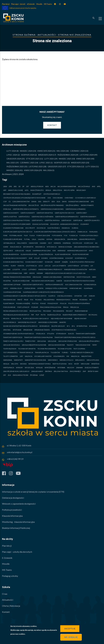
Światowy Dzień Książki (86, 334)
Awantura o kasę (16, 190)
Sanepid (63, 322)
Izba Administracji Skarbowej (87, 247)
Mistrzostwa (69, 277)
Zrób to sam (93, 371)
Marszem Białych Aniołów (76, 269)
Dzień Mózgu (24, 217)
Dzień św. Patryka (52, 220)
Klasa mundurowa (29, 254)
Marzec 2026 (13, 170)
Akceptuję (70, 629)
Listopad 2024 (87, 155)
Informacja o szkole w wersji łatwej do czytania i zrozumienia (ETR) (33, 492)
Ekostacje (41, 228)
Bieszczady (81, 190)
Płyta (43, 315)
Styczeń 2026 (74, 166)
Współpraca (9, 368)
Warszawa (8, 360)
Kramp (57, 262)
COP (5, 202)
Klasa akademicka (11, 254)
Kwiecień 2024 (45, 151)
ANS (94, 186)
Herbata (57, 243)
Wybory (19, 368)
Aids (47, 186)
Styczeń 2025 (33, 159)
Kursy (13, 266)
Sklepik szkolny (58, 326)
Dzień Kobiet (82, 213)
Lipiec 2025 (45, 163)
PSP (32, 315)
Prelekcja (75, 307)
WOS (70, 364)
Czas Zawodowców (21, 202)
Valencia (29, 356)
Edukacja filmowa (40, 224)
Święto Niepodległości (13, 341)
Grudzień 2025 (55, 166)
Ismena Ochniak (65, 247)
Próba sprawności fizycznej (15, 311)
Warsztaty (18, 360)
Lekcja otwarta (59, 266)
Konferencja (81, 258)
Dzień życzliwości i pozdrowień (17, 224)
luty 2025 (49, 159)
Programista (58, 311)
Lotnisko (32, 269)
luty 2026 (90, 166)
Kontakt (52, 125)
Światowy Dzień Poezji (13, 337)
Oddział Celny (16, 288)
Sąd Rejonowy (80, 318)
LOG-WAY (7, 269)
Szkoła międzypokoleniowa (34, 345)
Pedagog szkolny (10, 576)
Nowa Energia (90, 285)
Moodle (39, 4)
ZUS (9, 375)
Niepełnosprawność (54, 285)
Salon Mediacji (10, 322)
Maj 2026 (47, 170)
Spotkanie (17, 330)
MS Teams (48, 4)
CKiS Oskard (58, 198)
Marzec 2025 (65, 159)
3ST (27, 186)
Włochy (71, 368)
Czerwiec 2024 (77, 151)
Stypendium (61, 334)
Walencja (75, 356)
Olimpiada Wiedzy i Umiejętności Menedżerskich (43, 292)
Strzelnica (40, 334)
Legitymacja (31, 266)
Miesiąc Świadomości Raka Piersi (17, 277)
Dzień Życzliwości (92, 220)
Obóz (6, 288)
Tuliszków (55, 352)
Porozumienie (9, 307)
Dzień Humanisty (28, 213)
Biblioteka (57, 190)
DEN (53, 202)
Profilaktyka (35, 311)
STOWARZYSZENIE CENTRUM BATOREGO (19, 334)
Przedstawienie (81, 311)
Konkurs (49, 262)
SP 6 (73, 326)
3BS (15, 186)
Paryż (20, 300)
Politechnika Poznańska (79, 303)
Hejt (50, 243)
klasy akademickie (63, 254)
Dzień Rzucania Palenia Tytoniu (17, 220)
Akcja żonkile (84, 186)
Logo (24, 269)
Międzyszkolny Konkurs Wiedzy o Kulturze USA (65, 273)
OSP (85, 296)
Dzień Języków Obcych (65, 213)
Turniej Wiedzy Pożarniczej (82, 352)
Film (26, 235)
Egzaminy (85, 224)
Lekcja (48, 266)
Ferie (5, 235)
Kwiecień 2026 (31, 170)
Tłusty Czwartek (11, 356)
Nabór (59, 281)
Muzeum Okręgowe (21, 281)
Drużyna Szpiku (72, 205)
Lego (41, 266)
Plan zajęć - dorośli (18, 4)
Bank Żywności (37, 190)
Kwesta (21, 266)
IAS (96, 243)
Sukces (71, 334)
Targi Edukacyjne (83, 345)
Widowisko (53, 360)
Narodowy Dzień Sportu (33, 285)
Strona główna (24, 35)
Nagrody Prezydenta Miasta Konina (79, 281)
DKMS (64, 202)
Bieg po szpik (69, 190)
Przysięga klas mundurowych (16, 315)
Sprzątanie (28, 330)
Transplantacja (42, 352)
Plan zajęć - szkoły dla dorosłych (17, 552)
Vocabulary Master (43, 356)
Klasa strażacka (46, 254)
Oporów (78, 296)
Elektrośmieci (54, 228)
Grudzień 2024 (14, 159)
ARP (5, 190)
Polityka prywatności (12, 510)
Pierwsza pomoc (63, 300)
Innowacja (40, 247)
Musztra (7, 281)
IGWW (6, 247)
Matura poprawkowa (13, 273)
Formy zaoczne (43, 235)
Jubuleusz (19, 251)
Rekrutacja (16, 318)
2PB (10, 186)
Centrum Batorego (52, 194)
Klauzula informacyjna (12, 516)
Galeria (41, 239)
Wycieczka (29, 368)
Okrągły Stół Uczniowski (56, 288)
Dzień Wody (66, 220)
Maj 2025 (11, 163)
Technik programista (47, 349)
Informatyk (28, 247)
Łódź (42, 375)
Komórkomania (57, 258)
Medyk (32, 273)
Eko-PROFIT (30, 228)
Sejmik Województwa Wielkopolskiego (20, 326)
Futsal (27, 239)
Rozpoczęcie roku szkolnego (36, 318)
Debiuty (46, 202)
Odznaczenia (30, 288)
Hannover (33, 243)
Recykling (93, 315)
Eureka (75, 228)
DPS (92, 202)
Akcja (53, 186)
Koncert (69, 258)
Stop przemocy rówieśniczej (64, 330)
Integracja (52, 247)
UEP (21, 356)
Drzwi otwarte (87, 205)
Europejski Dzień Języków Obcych (18, 232)
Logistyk (16, 269)
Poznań (35, 307)
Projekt (69, 311)
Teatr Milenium (10, 349)
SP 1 (68, 326)
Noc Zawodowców (74, 285)
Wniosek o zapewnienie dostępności (19, 504)
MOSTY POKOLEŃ (83, 277)
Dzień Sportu (37, 220)
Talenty (70, 345)
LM (92, 266)
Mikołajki (37, 277)
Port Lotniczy (23, 307)
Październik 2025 (15, 166)
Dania (34, 202)
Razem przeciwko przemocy (75, 315)
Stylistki (51, 334)
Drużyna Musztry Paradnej (52, 205)
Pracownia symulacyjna (51, 307)
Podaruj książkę (23, 303)
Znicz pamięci (75, 371)
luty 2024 (11, 151)
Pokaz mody (53, 303)
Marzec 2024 (26, 151)
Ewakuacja (82, 232)
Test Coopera (79, 349)
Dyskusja (7, 209)
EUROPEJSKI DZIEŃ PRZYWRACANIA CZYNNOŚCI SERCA (55, 232)
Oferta (40, 288)
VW (68, 356)
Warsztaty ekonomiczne (35, 360)
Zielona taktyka (61, 371)
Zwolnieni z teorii (20, 375)
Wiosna (23, 364)
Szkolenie (52, 341)
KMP (31, 258)
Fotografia (57, 235)
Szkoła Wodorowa (56, 345)
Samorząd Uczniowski (48, 322)
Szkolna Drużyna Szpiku (89, 341)
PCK (32, 300)
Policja (63, 303)
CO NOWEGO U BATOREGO (85, 198)
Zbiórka (48, 371)
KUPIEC (6, 266)
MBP (26, 273)
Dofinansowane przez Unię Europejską (23, 8)
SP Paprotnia (82, 326)
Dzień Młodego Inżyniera (43, 217)
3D (19, 186)
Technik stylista (65, 349)
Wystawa (61, 368)
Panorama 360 (9, 300)
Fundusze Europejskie (13, 239)
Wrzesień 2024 (45, 155)
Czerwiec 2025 (27, 163)
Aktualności (47, 35)
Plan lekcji (6, 4)
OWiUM (92, 296)
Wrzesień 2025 (78, 163)
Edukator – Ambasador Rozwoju (65, 224)
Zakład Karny (37, 371)
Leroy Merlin (73, 266)
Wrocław (85, 364)
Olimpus (52, 296)
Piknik (75, 300)
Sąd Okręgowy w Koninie (62, 318)
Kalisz (28, 251)
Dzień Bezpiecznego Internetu (26, 209)
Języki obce (8, 251)
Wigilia (6, 364)
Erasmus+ (66, 228)
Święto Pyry (30, 341)
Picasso (38, 300)
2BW (5, 186)
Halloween (22, 243)
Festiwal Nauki (16, 235)
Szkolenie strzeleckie (68, 341)
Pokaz (43, 303)
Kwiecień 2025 (83, 159)
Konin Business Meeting (13, 262)
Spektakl (7, 330)
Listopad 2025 (36, 166)
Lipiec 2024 (12, 155)
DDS (40, 202)
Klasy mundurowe (81, 254)
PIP (90, 300)
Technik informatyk (27, 349)
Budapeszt (37, 194)
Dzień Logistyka (10, 217)
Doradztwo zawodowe (79, 202)
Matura (92, 269)
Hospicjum (89, 243)
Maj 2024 (61, 151)
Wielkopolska (93, 360)
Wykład (39, 368)
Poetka (35, 303)
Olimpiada (88, 288)
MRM (94, 277)
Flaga (32, 235)
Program (47, 311)
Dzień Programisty (88, 217)
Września (95, 364)
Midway (40, 273)
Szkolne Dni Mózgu (12, 345)
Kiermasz (62, 251)
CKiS (49, 198)
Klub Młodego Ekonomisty (15, 258)
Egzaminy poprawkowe (13, 228)
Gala (34, 239)
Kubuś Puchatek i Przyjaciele (82, 262)
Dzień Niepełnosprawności (67, 217)
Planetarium (9, 303)
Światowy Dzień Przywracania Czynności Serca (75, 337)
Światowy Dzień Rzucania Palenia (38, 337)
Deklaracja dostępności (13, 498)
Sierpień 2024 (28, 155)
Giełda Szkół (60, 239)
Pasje (26, 300)
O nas (5, 594)
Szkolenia (42, 341)
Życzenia (34, 375)
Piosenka (83, 300)
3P (23, 186)
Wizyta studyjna (60, 364)
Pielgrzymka (49, 300)
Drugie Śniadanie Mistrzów (15, 205)
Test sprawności (10, 352)
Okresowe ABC (76, 288)
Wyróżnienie (50, 368)
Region (6, 318)
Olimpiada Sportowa (12, 292)
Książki (65, 262)
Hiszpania (67, 243)
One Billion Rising (65, 296)
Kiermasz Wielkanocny (77, 251)
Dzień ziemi (78, 220)
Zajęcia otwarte (92, 368)
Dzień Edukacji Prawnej (76, 209)
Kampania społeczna (42, 251)
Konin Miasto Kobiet (34, 262)
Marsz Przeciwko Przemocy (50, 269)
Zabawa (79, 368)
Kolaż (37, 258)
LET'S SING (85, 266)
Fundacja (73, 235)
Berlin (48, 190)
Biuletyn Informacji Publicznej (16, 528)
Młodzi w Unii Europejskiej (43, 281)
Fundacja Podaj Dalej (89, 235)
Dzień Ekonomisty (11, 213)
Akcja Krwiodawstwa (67, 186)
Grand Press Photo (87, 239)
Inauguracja (16, 247)
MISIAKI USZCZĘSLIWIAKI (52, 277)
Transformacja (26, 352)
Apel (99, 186)
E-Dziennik (7, 558)
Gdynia (49, 239)
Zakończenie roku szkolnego (16, 371)
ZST (5, 375)
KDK (54, 251)
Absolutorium (37, 186)
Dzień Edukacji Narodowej (52, 209)
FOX (66, 235)
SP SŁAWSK (93, 326)
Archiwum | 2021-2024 (13, 174)
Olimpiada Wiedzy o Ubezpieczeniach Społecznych (25, 296)
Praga (66, 307)
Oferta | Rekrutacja (11, 606)
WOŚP (77, 364)
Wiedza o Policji (66, 360)
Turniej (65, 352)
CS (9, 202)
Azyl (27, 190)
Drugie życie (34, 205)
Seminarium (44, 326)
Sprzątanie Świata (42, 330)
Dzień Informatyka (45, 213)
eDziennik (31, 4)
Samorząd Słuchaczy (27, 322)
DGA (58, 202)
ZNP (84, 371)
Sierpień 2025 (61, 163)
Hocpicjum (77, 243)
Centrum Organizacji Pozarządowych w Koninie (24, 198)
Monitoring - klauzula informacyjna (18, 522)
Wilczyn (15, 364)
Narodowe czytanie (12, 285)
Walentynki (86, 356)
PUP (37, 315)
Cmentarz (69, 198)
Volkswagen (59, 356)
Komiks (45, 258)
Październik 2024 (66, 155)
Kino (91, 251)
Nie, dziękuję (71, 637)
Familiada (93, 232)
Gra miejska (72, 239)
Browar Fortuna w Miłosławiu (17, 194)
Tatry (95, 345)
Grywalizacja (9, 243)
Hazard (43, 243)
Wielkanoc (80, 360)
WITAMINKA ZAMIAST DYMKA (40, 364)
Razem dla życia (54, 315)
